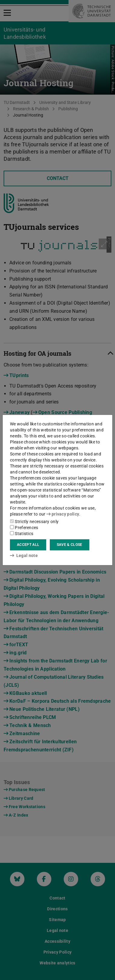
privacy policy (63, 514)
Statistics (22, 534)
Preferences (24, 528)
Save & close (70, 545)
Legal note (24, 555)
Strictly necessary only (34, 522)
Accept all (28, 545)
